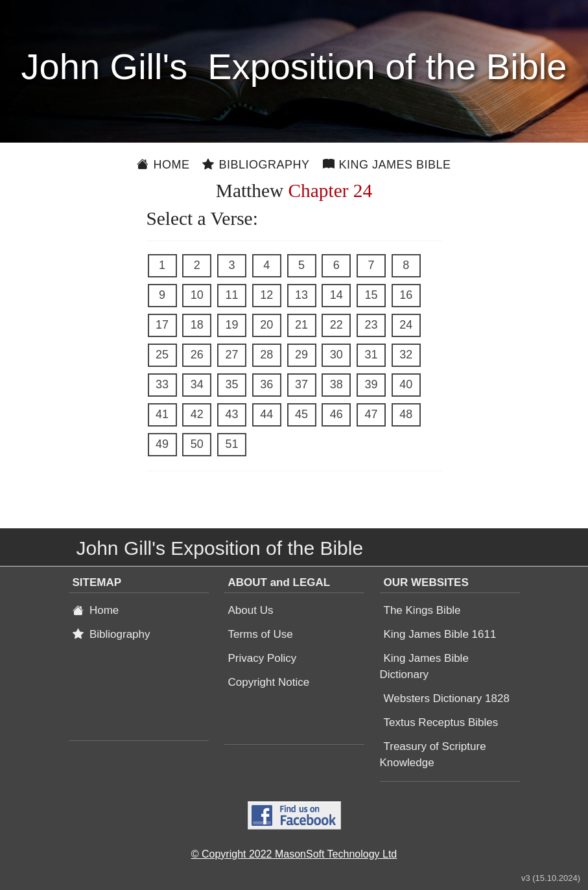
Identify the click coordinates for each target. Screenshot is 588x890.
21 (301, 325)
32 (406, 355)
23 (371, 325)
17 (162, 325)
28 (266, 355)
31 (371, 355)
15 (371, 295)
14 (336, 295)
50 (197, 444)
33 (162, 384)
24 (406, 325)
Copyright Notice (269, 682)
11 (231, 295)
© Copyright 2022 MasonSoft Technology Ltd (294, 854)
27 (231, 355)
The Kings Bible (422, 610)
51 (231, 444)
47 (371, 414)
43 (231, 414)
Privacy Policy (263, 658)
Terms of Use (261, 634)
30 (336, 355)
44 (266, 414)
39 (371, 384)
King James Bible (387, 165)
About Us (251, 610)
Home (163, 165)
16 (406, 295)
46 (336, 414)
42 (197, 414)
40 (406, 384)
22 (336, 325)
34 (197, 384)
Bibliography (256, 165)
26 (197, 355)
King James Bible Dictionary (424, 666)
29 (301, 355)
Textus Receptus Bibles (441, 722)
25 (162, 355)
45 (301, 414)
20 (266, 325)
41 (162, 414)
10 (197, 295)
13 (301, 295)
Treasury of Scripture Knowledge (433, 755)
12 (266, 295)
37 (301, 384)
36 (266, 384)
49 (162, 444)
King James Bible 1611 (440, 634)
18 (197, 325)
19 (231, 325)
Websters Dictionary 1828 (447, 698)
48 (406, 414)
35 (231, 384)
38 (336, 384)
